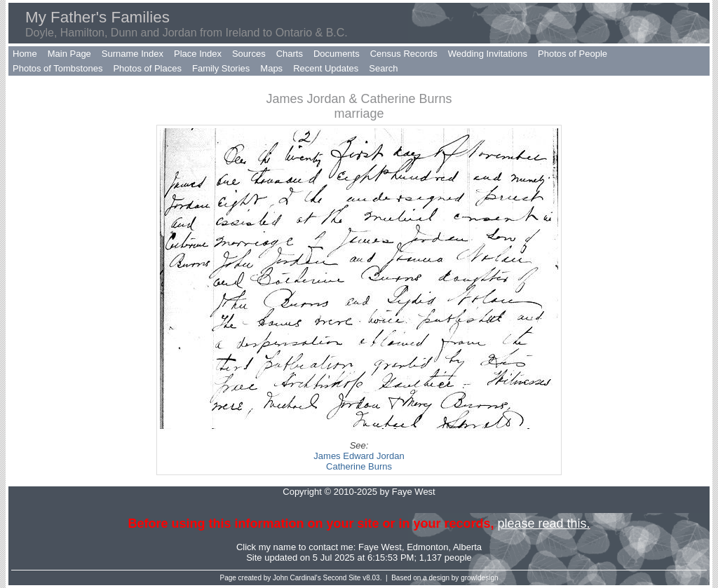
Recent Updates (326, 68)
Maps (271, 68)
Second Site (342, 578)
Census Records (404, 54)
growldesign (479, 578)
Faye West (380, 547)
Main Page (69, 54)
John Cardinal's (297, 578)
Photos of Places (147, 68)
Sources (249, 54)
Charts (290, 54)
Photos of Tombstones (57, 68)
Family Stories (221, 68)
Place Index (198, 54)
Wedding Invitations (488, 54)
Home (25, 54)
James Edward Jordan (359, 456)
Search (383, 68)
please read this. (543, 524)
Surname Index (133, 54)
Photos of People (573, 54)
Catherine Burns (359, 466)
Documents (337, 54)
